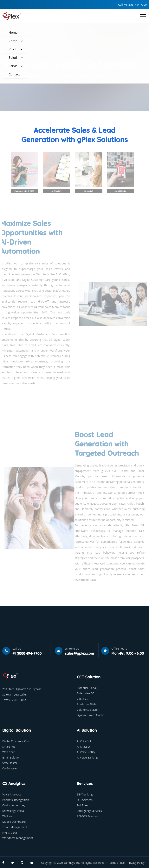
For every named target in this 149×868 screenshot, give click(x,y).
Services (15, 66)
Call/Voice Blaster (88, 710)
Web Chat (8, 752)
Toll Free (82, 805)
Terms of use (117, 863)
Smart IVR (9, 747)
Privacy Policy (136, 863)
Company (16, 41)
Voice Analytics (12, 794)
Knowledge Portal (13, 811)
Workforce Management (18, 838)
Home (13, 32)
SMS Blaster (10, 763)
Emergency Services (89, 811)
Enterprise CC (85, 693)
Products (15, 49)
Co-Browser (10, 768)
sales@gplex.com (79, 653)
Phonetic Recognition (16, 800)
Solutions (15, 58)
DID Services (85, 800)
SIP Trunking (85, 794)
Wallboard (9, 816)
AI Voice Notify (86, 752)
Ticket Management (15, 827)
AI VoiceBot (84, 741)
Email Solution (11, 757)
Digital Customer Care (16, 741)
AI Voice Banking (87, 757)
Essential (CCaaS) (87, 688)
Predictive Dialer (87, 704)
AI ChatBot (84, 747)
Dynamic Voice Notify (90, 715)
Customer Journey (14, 805)
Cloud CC (83, 699)
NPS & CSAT (10, 833)
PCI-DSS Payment (88, 816)
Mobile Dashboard (14, 822)
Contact (14, 74)
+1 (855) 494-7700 (135, 5)
